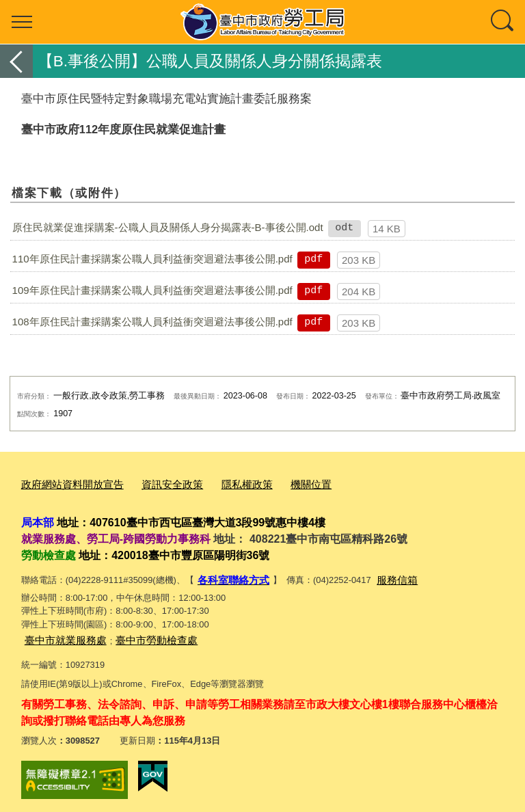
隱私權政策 (222, 483)
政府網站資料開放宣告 (66, 483)
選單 (22, 22)
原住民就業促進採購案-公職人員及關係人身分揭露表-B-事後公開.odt (168, 227)
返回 (16, 61)
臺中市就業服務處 (60, 635)
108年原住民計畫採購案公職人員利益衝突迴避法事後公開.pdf (152, 322)
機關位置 (280, 483)
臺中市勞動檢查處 (140, 635)
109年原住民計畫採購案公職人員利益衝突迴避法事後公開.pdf (152, 290)
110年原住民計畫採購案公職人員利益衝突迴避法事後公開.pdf (152, 259)
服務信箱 (385, 577)
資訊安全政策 (154, 483)
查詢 (503, 22)
